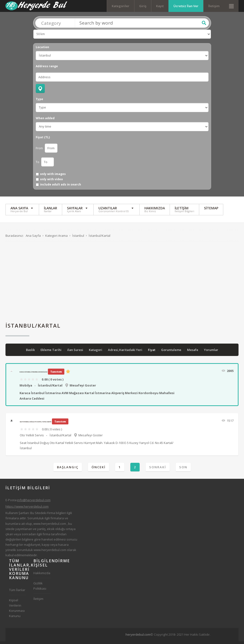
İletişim (214, 6)
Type (39, 102)
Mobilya (26, 388)
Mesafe (193, 352)
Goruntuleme (172, 352)
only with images (53, 177)
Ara (204, 26)
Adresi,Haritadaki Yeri (125, 352)
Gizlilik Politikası (40, 588)
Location (42, 50)
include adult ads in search (61, 187)
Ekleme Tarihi (51, 352)
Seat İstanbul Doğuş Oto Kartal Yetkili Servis (36, 424)
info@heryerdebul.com (34, 503)
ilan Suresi (76, 352)
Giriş (143, 6)
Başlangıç (68, 470)
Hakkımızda (42, 576)
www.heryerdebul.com (50, 526)
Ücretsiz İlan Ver (186, 6)
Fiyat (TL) (43, 140)
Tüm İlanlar (17, 592)
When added (45, 121)
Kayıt (160, 6)
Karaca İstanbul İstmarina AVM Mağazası (33, 375)
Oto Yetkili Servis (32, 438)
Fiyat (152, 352)
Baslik (31, 352)
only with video (51, 182)
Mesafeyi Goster (83, 388)
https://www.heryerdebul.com (27, 509)
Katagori (96, 352)
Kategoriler (121, 6)
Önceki (99, 470)
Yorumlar (211, 352)
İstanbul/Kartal (50, 388)
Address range (47, 69)
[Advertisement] (122, 284)
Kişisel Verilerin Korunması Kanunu (17, 611)
